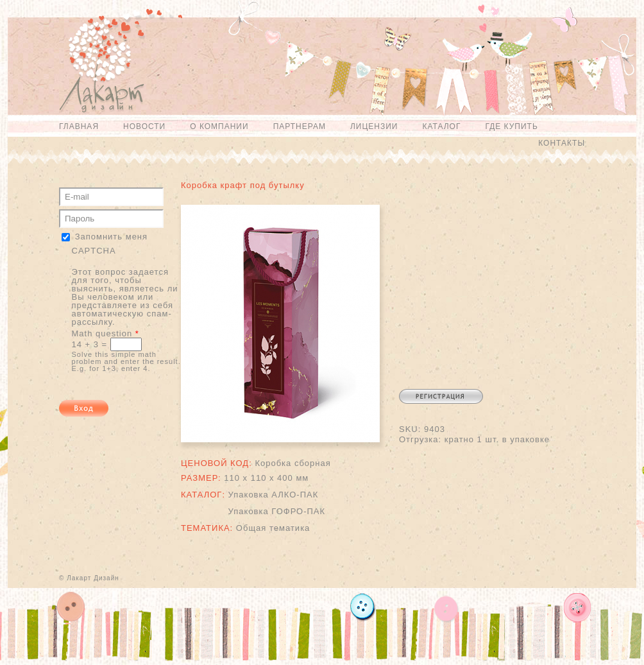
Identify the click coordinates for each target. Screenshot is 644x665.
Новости (144, 126)
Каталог (441, 126)
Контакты (562, 143)
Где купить (511, 126)
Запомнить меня (111, 237)
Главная (79, 126)
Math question (106, 333)
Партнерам (300, 126)
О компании (219, 126)
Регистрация (441, 396)
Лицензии (374, 126)
